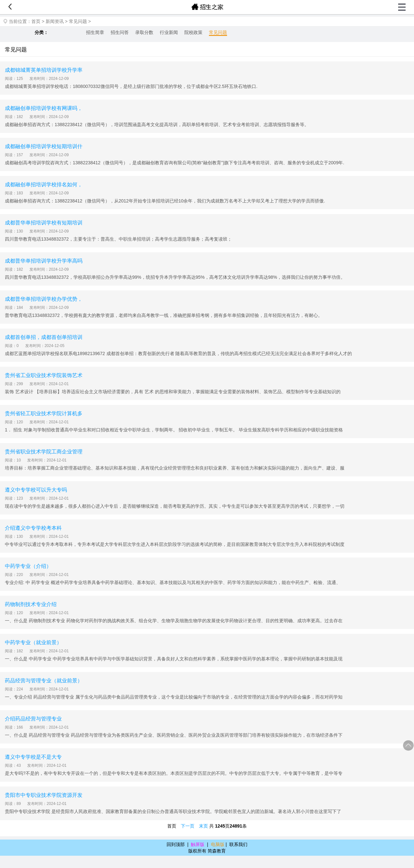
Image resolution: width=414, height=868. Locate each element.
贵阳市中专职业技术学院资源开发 (44, 795)
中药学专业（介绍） (28, 566)
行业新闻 (169, 32)
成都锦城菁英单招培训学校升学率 (44, 70)
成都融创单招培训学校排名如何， (44, 184)
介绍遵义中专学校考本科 (33, 528)
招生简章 (95, 32)
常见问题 (78, 21)
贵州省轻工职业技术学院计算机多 (44, 413)
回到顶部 (176, 844)
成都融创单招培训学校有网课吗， (44, 108)
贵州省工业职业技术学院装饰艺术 (44, 375)
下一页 (188, 826)
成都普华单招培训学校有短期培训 (44, 223)
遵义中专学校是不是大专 (33, 757)
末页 (203, 826)
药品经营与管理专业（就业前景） (44, 681)
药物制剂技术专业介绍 (31, 604)
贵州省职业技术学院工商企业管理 (44, 452)
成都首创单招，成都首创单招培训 (44, 337)
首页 (36, 21)
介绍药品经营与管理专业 (33, 719)
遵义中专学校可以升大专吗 (36, 490)
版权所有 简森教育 (207, 851)
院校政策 (193, 32)
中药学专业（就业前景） (33, 642)
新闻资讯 (55, 21)
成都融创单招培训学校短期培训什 (44, 146)
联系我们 (238, 844)
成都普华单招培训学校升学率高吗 (44, 261)
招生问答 (120, 32)
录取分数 (144, 32)
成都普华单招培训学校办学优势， (44, 299)
